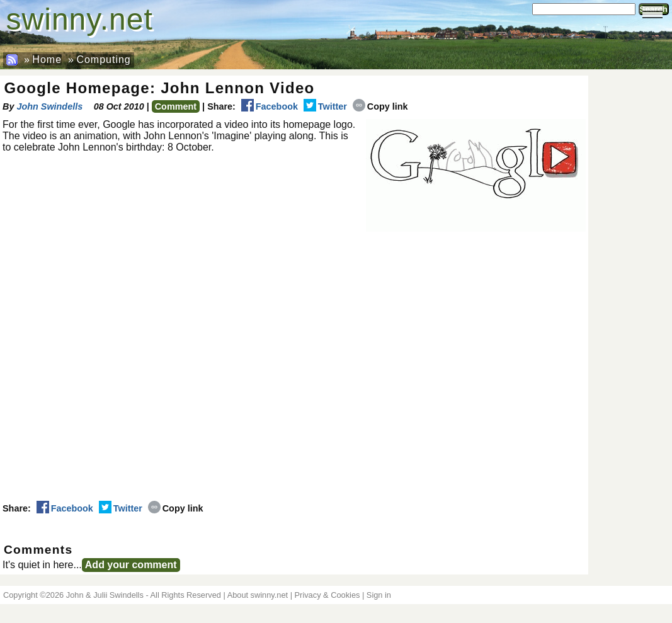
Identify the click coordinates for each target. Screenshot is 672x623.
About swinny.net (258, 595)
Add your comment (131, 565)
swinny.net (80, 19)
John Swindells (49, 106)
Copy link (380, 106)
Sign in (379, 595)
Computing (103, 60)
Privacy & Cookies (327, 595)
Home (47, 60)
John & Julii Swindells (105, 595)
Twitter (325, 106)
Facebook (270, 106)
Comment (176, 106)
